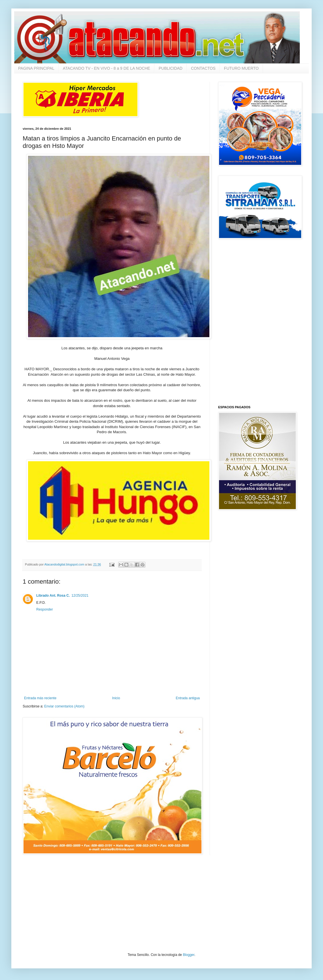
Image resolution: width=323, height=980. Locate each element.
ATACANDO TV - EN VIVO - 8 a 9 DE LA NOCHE (107, 68)
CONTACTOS (203, 68)
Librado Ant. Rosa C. (53, 596)
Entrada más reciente (40, 698)
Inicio (116, 698)
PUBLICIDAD (171, 68)
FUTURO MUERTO (241, 68)
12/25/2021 (80, 596)
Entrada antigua (188, 698)
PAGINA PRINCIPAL (36, 68)
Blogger (189, 955)
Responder (45, 609)
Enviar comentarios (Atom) (64, 706)
